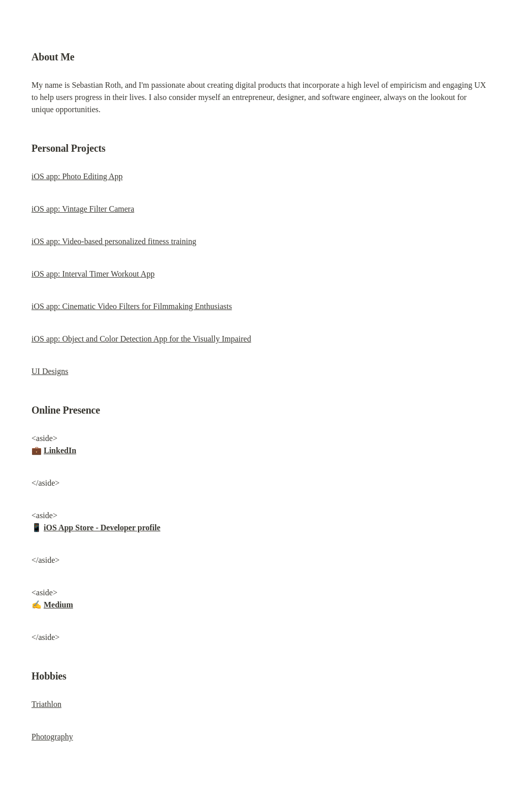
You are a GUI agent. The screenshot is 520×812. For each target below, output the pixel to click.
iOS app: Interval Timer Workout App (93, 274)
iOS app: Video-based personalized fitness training (114, 241)
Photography (52, 737)
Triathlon (46, 704)
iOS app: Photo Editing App (77, 176)
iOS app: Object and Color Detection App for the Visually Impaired (141, 339)
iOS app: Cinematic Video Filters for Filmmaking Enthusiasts (132, 306)
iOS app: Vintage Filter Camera (83, 209)
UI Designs (50, 371)
